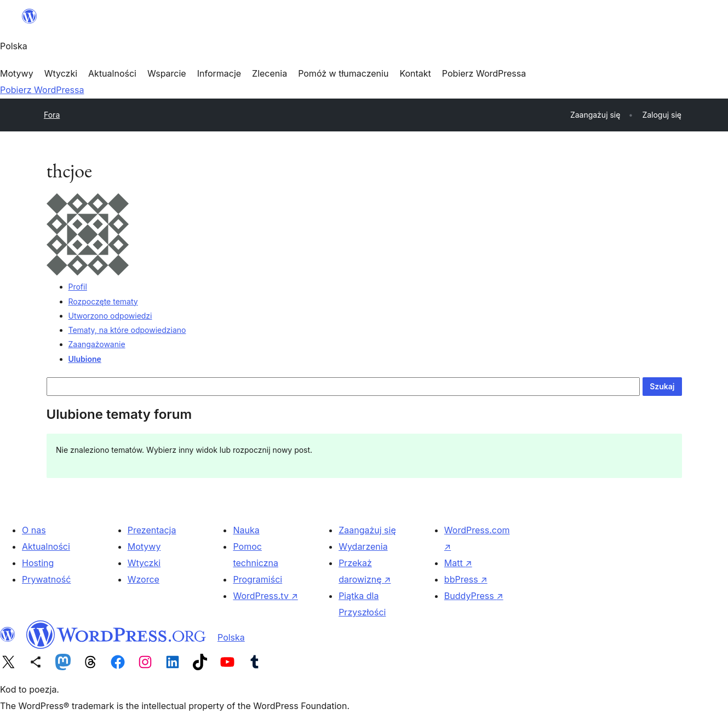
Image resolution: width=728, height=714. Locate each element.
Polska (231, 637)
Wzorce (144, 579)
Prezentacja (152, 530)
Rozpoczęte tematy (103, 301)
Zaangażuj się (367, 530)
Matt (458, 563)
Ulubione (85, 359)
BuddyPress (474, 596)
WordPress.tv (265, 596)
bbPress (466, 579)
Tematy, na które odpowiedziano (127, 330)
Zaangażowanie (97, 344)
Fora (52, 115)
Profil (78, 287)
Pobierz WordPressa (42, 90)
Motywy (144, 546)
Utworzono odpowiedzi (110, 316)
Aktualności (46, 546)
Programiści (257, 579)
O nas (34, 530)
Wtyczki (144, 563)
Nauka (246, 530)
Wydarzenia (363, 546)
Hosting (38, 563)
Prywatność (46, 579)
